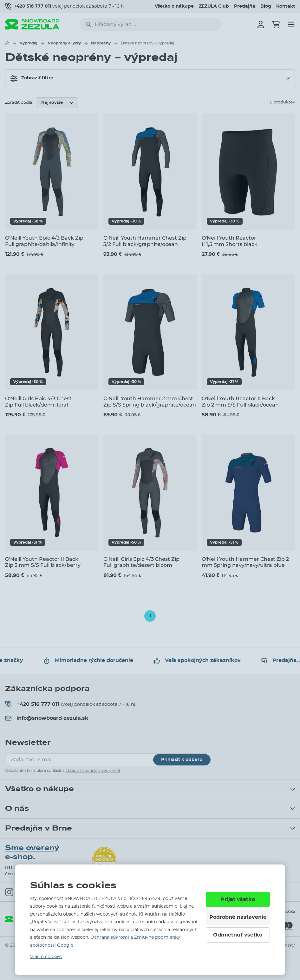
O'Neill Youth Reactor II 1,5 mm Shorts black (230, 241)
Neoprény (101, 43)
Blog (266, 6)
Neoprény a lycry (64, 43)
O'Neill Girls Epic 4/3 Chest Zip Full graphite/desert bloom (141, 562)
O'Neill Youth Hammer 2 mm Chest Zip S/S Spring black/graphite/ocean (150, 401)
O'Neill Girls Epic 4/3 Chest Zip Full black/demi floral (38, 401)
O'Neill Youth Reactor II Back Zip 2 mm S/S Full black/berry (43, 562)
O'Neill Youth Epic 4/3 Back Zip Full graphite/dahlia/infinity (44, 241)
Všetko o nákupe (174, 6)
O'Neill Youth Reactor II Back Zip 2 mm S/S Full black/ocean (240, 401)
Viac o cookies (46, 957)
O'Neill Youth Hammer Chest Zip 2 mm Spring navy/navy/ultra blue (245, 562)
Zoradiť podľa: (19, 103)
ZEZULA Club (214, 6)
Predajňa (245, 6)
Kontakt (286, 6)
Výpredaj (29, 43)
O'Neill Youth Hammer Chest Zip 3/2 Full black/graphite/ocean (145, 241)
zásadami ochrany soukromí (93, 771)
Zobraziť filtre (32, 78)
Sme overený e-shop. (32, 853)
